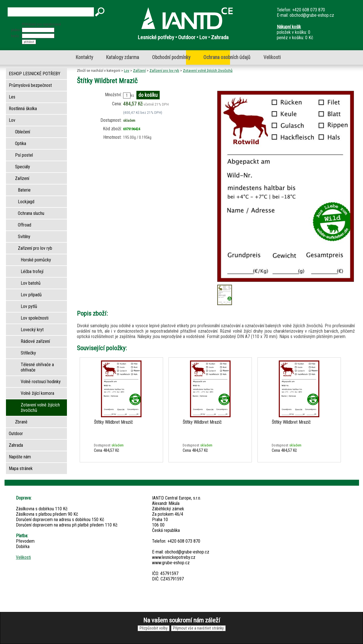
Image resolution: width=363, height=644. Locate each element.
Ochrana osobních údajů (227, 57)
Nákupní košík (289, 27)
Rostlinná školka (23, 109)
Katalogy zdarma (123, 57)
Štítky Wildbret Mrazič (113, 422)
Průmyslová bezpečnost (30, 85)
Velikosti (272, 57)
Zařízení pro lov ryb (164, 70)
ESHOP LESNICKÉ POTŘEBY (35, 74)
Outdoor (16, 434)
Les (12, 97)
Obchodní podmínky (171, 57)
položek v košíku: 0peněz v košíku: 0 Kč (295, 32)
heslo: (15, 36)
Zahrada (16, 445)
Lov (127, 70)
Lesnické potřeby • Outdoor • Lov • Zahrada (183, 37)
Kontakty (84, 57)
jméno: (16, 30)
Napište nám (20, 457)
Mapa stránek (21, 468)
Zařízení (139, 70)
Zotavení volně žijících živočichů (208, 70)
